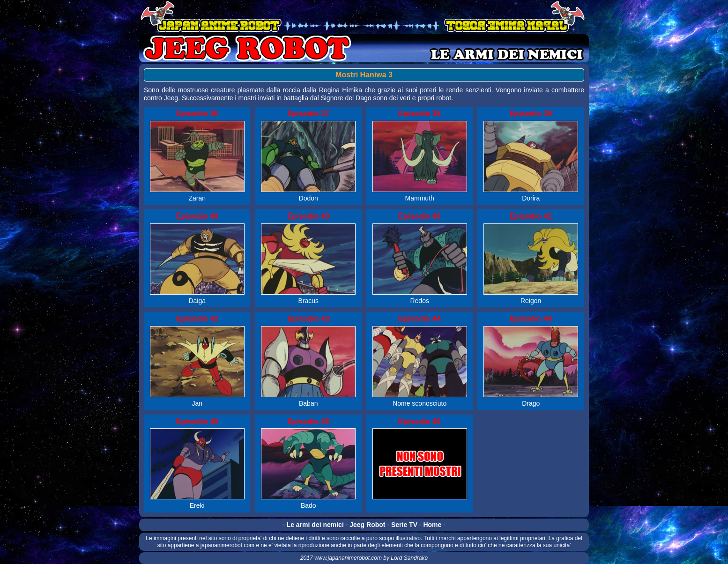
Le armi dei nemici (315, 525)
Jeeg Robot (367, 525)
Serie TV (404, 525)
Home (432, 525)
